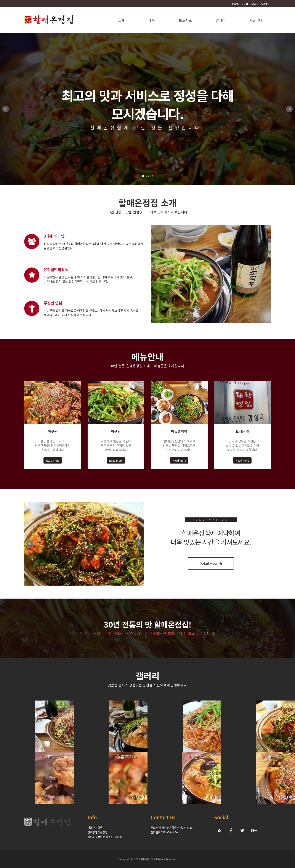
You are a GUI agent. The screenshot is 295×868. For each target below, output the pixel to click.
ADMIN (265, 4)
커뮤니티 (256, 20)
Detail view (211, 563)
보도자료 (185, 20)
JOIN (245, 4)
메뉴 (152, 20)
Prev (6, 109)
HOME (236, 4)
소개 (122, 20)
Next (289, 109)
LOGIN (254, 4)
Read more (53, 460)
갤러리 (220, 20)
